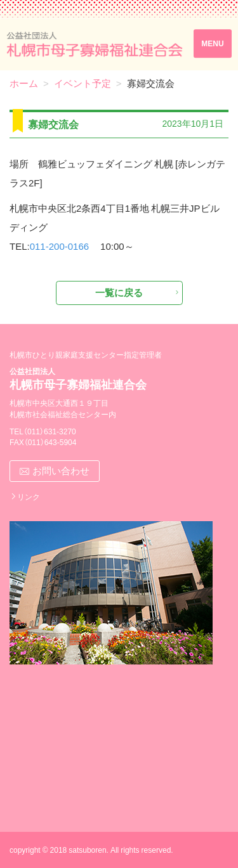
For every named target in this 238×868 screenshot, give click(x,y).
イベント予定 (83, 83)
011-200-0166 (59, 246)
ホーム (24, 83)
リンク (29, 496)
